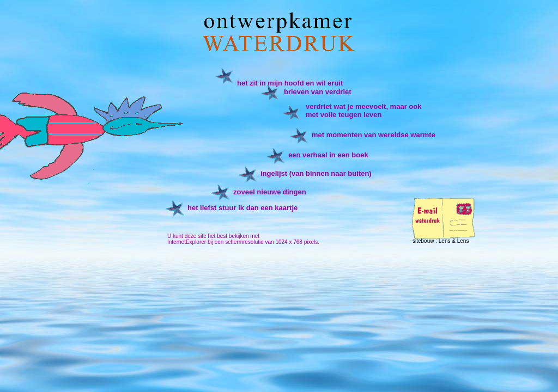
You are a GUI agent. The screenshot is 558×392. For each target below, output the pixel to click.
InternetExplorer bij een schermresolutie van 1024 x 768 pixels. (243, 242)
